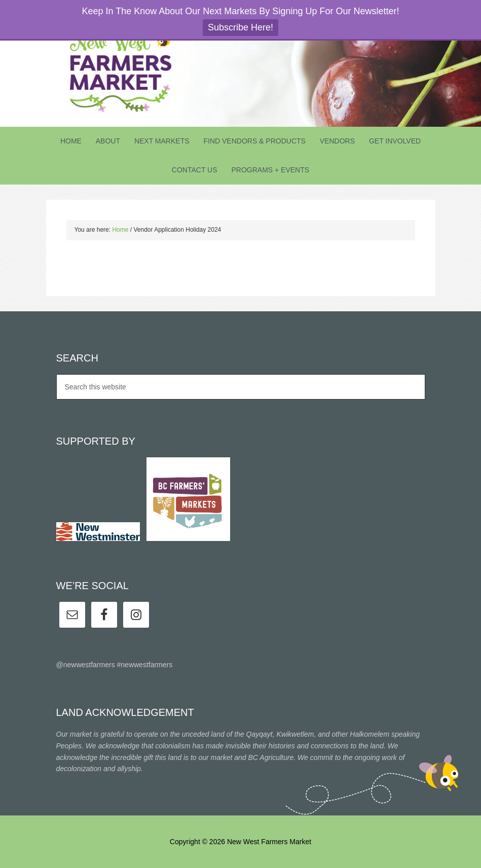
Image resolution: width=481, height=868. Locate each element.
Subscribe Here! (240, 27)
